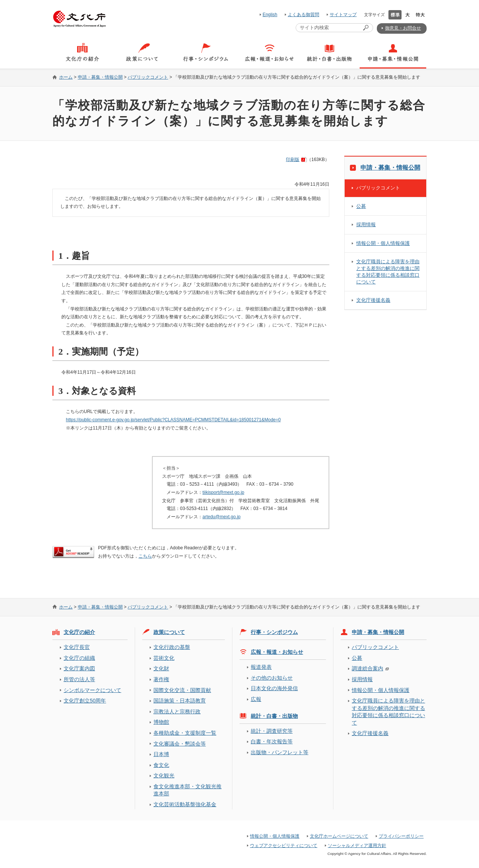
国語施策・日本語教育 (180, 701)
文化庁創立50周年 (85, 701)
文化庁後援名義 (373, 300)
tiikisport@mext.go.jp (223, 492)
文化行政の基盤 (172, 647)
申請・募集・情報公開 (100, 77)
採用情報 (366, 224)
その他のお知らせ (272, 678)
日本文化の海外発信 (274, 688)
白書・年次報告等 (272, 741)
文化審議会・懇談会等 (180, 744)
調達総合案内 (367, 668)
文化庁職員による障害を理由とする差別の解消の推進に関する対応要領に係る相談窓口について (388, 272)
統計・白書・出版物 (274, 716)
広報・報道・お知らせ (277, 652)
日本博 (161, 754)
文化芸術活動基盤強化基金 (185, 804)
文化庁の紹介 (79, 632)
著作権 (161, 679)
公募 (361, 206)
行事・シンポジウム (274, 632)
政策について (169, 632)
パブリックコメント (148, 77)
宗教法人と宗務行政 (177, 711)
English (270, 15)
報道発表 (261, 667)
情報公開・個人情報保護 (383, 243)
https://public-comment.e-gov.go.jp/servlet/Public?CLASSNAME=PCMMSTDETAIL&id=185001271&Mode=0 (173, 420)
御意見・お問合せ (403, 28)
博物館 (161, 722)
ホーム (66, 77)
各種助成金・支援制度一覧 (185, 733)
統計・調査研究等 (272, 731)
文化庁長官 (77, 647)
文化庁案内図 (79, 668)
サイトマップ (343, 15)
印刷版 (293, 160)
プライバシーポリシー (401, 836)
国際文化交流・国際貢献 (182, 690)
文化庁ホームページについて (339, 836)
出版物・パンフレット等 (280, 752)
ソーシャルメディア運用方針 (357, 846)
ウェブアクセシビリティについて (284, 846)
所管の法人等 (79, 679)
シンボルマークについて (92, 690)
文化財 (161, 668)
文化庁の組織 (79, 658)
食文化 (161, 765)
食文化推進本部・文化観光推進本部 (187, 790)
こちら (145, 556)
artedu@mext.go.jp (222, 517)
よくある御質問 (303, 15)
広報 (256, 699)
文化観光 (164, 776)
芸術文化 (164, 658)
